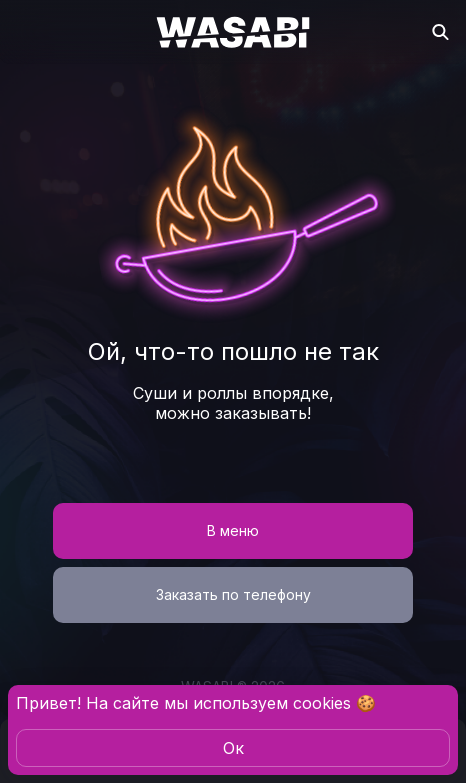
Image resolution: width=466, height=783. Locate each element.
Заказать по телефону (233, 594)
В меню (233, 530)
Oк (233, 748)
